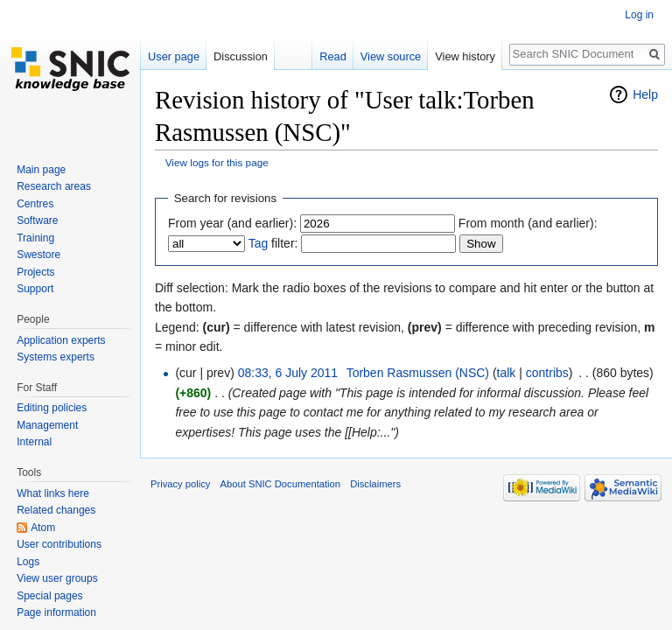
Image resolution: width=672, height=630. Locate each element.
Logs (28, 562)
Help (645, 94)
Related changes (56, 510)
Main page (41, 170)
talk (507, 373)
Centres (35, 204)
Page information (56, 612)
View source (391, 56)
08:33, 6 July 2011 (288, 373)
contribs (547, 373)
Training (35, 238)
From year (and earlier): (232, 223)
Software (37, 220)
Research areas (54, 186)
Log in (639, 15)
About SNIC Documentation (280, 484)
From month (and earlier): (528, 223)
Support (35, 289)
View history (465, 56)
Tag (259, 243)
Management (47, 425)
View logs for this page (217, 162)
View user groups (57, 578)
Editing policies (52, 408)
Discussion (241, 56)
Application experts (61, 340)
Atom (43, 528)
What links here (53, 493)
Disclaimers (375, 484)
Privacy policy (180, 484)
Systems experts (56, 357)
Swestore (38, 255)
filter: (273, 243)
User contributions (59, 544)
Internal (34, 442)
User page (174, 56)
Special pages (49, 596)
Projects (35, 272)
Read (333, 56)
